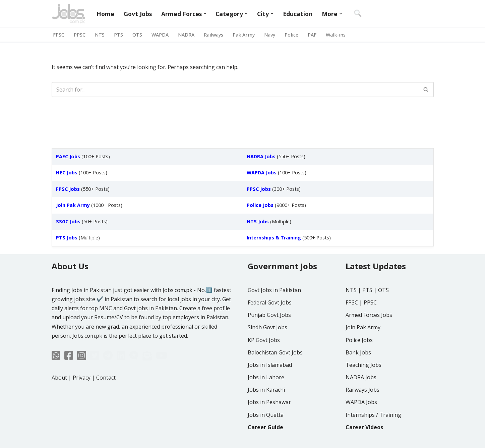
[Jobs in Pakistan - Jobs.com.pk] (68, 14)
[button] (205, 14)
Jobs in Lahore (266, 377)
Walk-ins (336, 35)
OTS (137, 35)
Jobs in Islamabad (270, 365)
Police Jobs (359, 340)
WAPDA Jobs (361, 402)
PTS (118, 35)
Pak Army (244, 35)
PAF (312, 35)
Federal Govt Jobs (270, 302)
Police (291, 35)
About (59, 378)
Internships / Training (373, 415)
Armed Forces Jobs (369, 315)
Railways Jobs (362, 390)
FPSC (59, 35)
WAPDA (160, 35)
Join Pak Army (363, 327)
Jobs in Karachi (266, 390)
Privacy (82, 378)
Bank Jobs (358, 352)
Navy (270, 35)
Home (105, 14)
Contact (106, 378)
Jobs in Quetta (266, 415)
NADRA (186, 35)
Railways (214, 35)
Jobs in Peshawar (269, 402)
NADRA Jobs (361, 377)
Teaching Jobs (363, 365)
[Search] (235, 90)
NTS (100, 35)
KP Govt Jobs (264, 340)
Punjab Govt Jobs (269, 315)
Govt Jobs (138, 14)
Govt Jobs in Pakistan (274, 290)
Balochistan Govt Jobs (275, 352)
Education (298, 14)
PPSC (80, 35)
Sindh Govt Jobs (267, 327)
